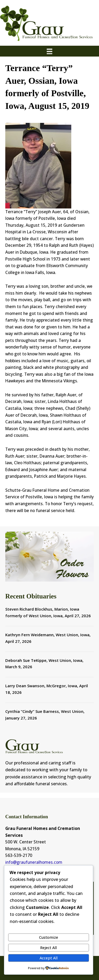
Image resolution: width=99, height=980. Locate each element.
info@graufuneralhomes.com (34, 862)
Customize (49, 937)
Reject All (48, 948)
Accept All (49, 958)
